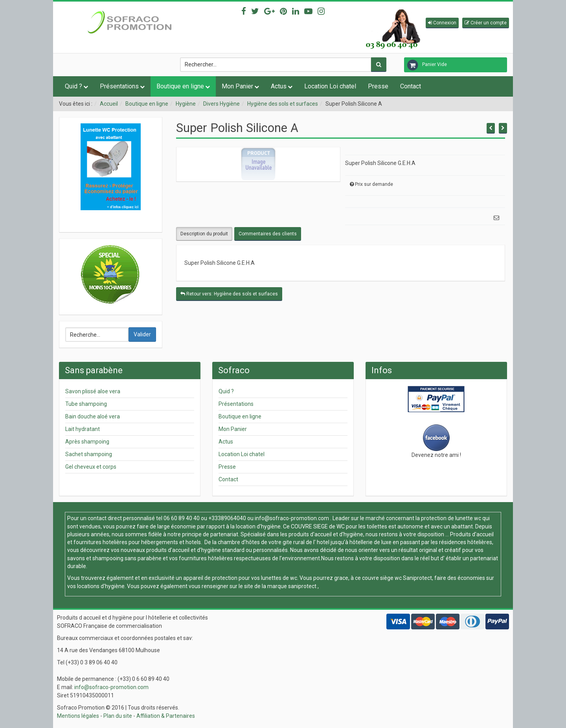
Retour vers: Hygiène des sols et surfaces (229, 294)
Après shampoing (87, 442)
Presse (378, 86)
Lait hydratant (83, 429)
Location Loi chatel (330, 86)
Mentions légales (78, 716)
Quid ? (74, 86)
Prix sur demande (374, 184)
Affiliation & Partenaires (166, 716)
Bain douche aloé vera (93, 416)
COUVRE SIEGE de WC (318, 526)
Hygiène (186, 104)
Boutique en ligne (180, 86)
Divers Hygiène (221, 104)
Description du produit (204, 234)
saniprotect (302, 586)
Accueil (109, 104)
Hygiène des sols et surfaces (283, 104)
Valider (142, 334)
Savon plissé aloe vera (93, 391)
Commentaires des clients (268, 234)
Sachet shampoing (89, 454)
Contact (411, 86)
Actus (279, 86)
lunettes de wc (279, 578)
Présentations (119, 86)
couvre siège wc (382, 578)
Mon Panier (237, 86)
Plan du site (118, 716)
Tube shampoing (86, 404)
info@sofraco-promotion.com (292, 518)
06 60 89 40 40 (182, 518)
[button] (442, 23)
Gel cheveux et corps (91, 467)
